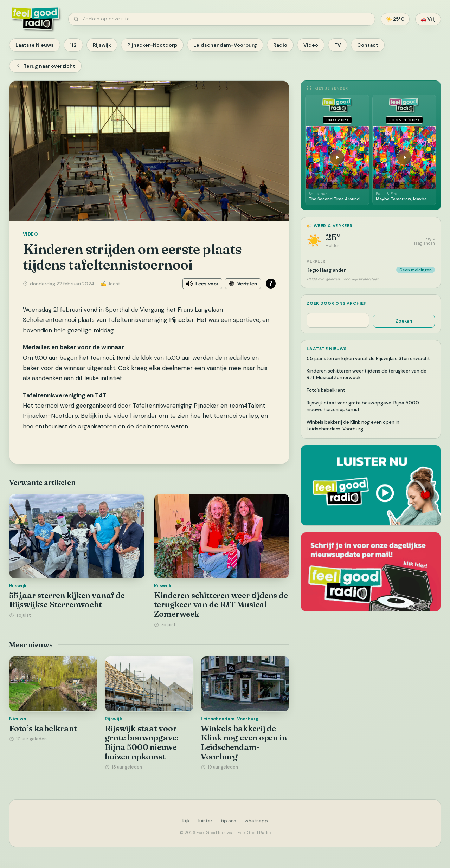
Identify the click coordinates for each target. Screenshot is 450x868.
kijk (186, 821)
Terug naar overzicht (45, 66)
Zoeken (404, 321)
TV (338, 45)
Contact (368, 45)
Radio (280, 45)
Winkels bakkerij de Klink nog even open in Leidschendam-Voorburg (244, 743)
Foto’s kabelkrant (43, 728)
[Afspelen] (337, 157)
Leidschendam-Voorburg (225, 45)
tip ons (229, 821)
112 (73, 45)
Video (311, 45)
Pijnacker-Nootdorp (152, 45)
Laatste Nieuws (35, 45)
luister (205, 821)
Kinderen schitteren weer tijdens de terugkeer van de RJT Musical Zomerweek (221, 605)
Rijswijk (102, 45)
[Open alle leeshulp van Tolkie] (271, 284)
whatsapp (256, 821)
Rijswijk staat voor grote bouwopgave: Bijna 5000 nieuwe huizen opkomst (142, 743)
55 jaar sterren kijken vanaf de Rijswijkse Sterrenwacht (67, 600)
